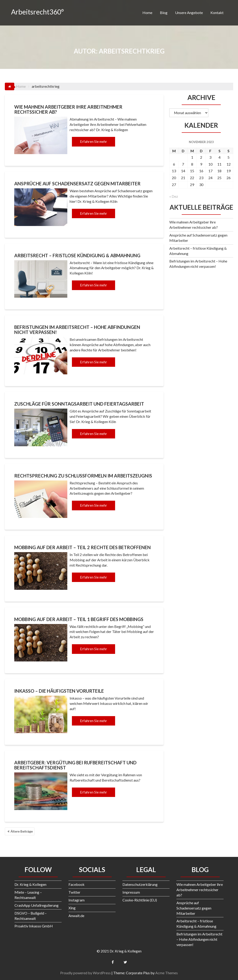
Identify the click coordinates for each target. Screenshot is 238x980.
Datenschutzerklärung (140, 884)
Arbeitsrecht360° (37, 12)
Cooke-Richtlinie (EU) (140, 900)
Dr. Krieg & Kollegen (30, 884)
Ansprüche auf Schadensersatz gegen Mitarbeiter (77, 184)
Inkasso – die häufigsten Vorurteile (59, 691)
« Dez (174, 196)
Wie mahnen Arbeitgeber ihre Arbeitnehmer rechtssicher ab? (68, 109)
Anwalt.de (76, 916)
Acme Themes (167, 973)
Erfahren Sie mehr (93, 141)
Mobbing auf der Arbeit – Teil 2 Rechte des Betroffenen (82, 547)
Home (147, 13)
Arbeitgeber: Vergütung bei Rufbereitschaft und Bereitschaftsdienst (75, 765)
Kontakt (217, 13)
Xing (72, 908)
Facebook (76, 884)
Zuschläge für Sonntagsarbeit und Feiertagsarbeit (79, 404)
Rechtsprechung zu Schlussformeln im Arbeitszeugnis (83, 476)
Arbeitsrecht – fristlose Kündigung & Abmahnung (77, 255)
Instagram (76, 900)
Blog (164, 13)
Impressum (131, 892)
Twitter (74, 892)
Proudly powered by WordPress (85, 973)
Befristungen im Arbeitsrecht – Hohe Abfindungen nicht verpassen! (77, 330)
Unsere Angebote (189, 13)
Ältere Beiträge (22, 831)
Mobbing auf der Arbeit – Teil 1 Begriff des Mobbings (79, 619)
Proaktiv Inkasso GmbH (34, 926)
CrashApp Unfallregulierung (37, 905)
